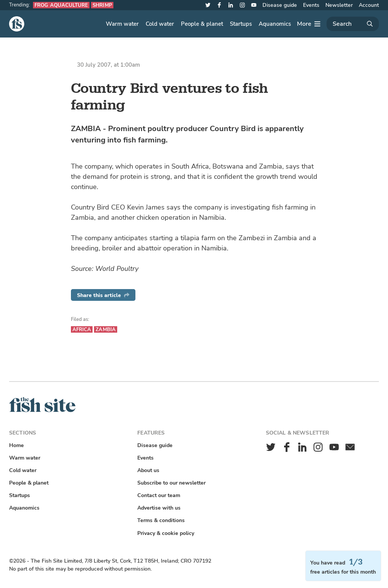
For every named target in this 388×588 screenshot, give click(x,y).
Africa (82, 329)
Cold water (160, 24)
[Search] (353, 24)
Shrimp (102, 5)
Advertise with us (159, 508)
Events (311, 5)
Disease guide (280, 5)
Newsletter (339, 5)
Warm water (122, 24)
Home (16, 445)
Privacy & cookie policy (166, 533)
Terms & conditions (161, 520)
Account (369, 5)
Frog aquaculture (61, 5)
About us (148, 470)
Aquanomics (275, 24)
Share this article (103, 295)
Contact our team (159, 495)
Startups (241, 24)
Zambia (106, 329)
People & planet (202, 24)
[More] (309, 24)
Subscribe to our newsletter (171, 483)
